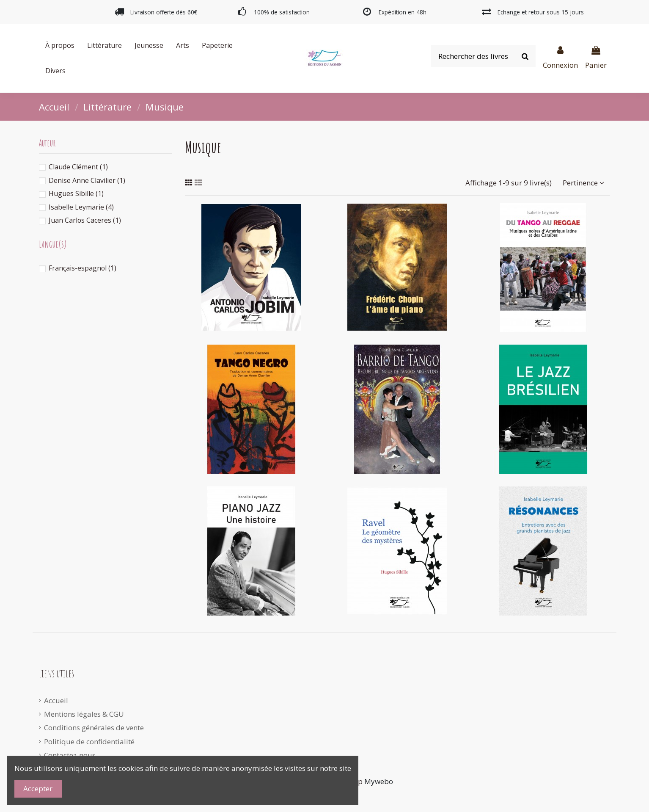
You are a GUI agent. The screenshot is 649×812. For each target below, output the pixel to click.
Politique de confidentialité (89, 742)
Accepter (38, 789)
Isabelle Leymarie (81, 207)
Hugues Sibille (76, 193)
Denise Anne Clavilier (87, 180)
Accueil (56, 700)
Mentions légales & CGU (84, 714)
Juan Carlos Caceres (85, 220)
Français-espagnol (82, 268)
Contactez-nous (70, 755)
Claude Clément (78, 167)
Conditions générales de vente (94, 728)
